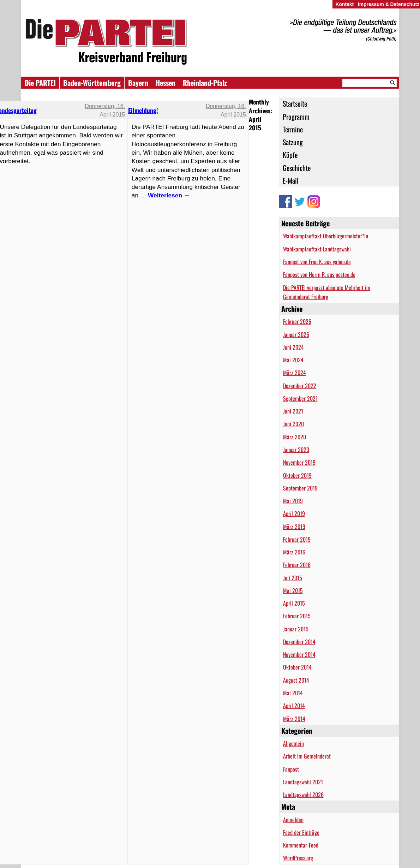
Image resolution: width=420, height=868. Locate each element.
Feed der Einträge (301, 832)
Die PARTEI (40, 83)
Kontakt (344, 4)
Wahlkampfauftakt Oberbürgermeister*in (326, 236)
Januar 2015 (296, 629)
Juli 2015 (293, 578)
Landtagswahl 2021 (303, 782)
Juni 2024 (293, 347)
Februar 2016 (297, 565)
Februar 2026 (297, 321)
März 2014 (294, 719)
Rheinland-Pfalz (205, 83)
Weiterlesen (169, 195)
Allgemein (293, 743)
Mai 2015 (293, 590)
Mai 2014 (293, 693)
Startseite (295, 103)
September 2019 (300, 488)
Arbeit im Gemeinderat (307, 756)
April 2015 (294, 603)
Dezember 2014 (299, 642)
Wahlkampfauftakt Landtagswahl (317, 249)
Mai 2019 (293, 501)
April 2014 (294, 706)
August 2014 (296, 680)
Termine (293, 129)
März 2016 (294, 552)
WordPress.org (298, 858)
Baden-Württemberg (92, 83)
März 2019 (294, 527)
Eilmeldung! (143, 110)
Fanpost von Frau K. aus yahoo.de (317, 262)
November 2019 (299, 462)
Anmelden (293, 820)
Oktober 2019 (297, 475)
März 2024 (295, 373)
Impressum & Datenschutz (389, 4)
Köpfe (290, 155)
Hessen (166, 83)
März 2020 (295, 437)
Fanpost (291, 769)
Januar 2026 (296, 334)
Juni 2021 (293, 411)
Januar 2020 (296, 450)
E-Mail (291, 180)
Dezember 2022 (300, 386)
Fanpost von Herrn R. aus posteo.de (319, 274)
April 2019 (294, 513)
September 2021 (300, 398)
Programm (296, 117)
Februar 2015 (297, 616)
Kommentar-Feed (301, 845)
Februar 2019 (297, 539)
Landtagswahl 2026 (303, 795)
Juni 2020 (293, 424)
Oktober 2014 (297, 667)
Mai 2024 (293, 360)
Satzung (293, 142)
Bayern (138, 83)
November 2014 (299, 654)
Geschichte (297, 168)
